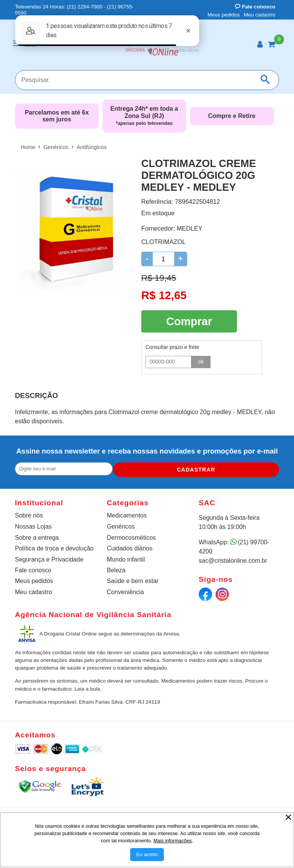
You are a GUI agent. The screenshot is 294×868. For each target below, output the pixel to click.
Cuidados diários (130, 547)
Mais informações (173, 841)
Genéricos (121, 525)
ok (201, 360)
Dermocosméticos (131, 536)
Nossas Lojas (33, 525)
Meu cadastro (260, 15)
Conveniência (125, 591)
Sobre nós (29, 514)
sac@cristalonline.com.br (233, 559)
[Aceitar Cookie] (147, 855)
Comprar (189, 320)
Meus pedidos (224, 15)
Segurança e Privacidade (49, 558)
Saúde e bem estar (133, 580)
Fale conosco (255, 7)
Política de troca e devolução (54, 547)
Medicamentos (127, 514)
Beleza (116, 569)
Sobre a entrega (37, 536)
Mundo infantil (126, 558)
